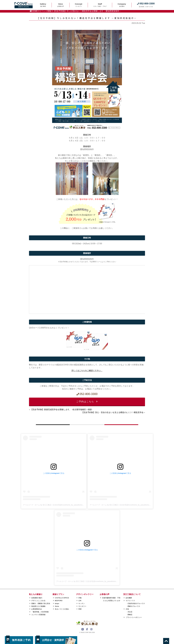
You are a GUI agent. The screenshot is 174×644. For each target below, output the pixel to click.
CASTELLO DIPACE (62, 598)
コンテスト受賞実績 (38, 615)
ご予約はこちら (87, 402)
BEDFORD (59, 601)
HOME (35, 11)
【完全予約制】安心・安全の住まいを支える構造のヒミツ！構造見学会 (112, 412)
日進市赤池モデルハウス (136, 603)
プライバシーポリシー (134, 617)
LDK (80, 601)
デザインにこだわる (38, 601)
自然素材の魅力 (37, 598)
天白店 (130, 612)
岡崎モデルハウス (134, 606)
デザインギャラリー (85, 594)
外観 (80, 598)
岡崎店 (130, 615)
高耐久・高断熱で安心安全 (41, 603)
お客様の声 (105, 594)
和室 (80, 609)
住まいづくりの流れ (62, 609)
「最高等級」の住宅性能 (40, 612)
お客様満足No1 (37, 609)
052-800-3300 (87, 394)
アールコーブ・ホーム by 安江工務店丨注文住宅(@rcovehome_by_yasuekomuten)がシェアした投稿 (61, 505)
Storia (57, 606)
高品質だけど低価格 (38, 606)
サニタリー (82, 606)
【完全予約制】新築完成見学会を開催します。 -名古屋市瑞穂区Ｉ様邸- (61, 410)
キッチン (82, 603)
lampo (57, 603)
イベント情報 (45, 11)
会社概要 (129, 598)
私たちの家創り (36, 594)
